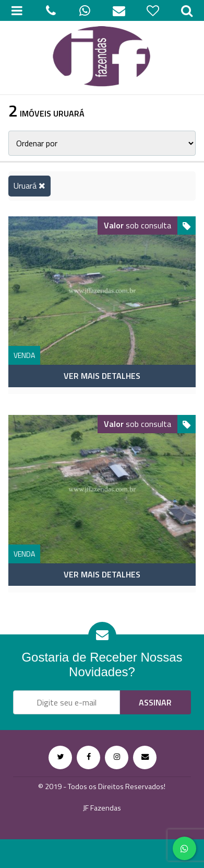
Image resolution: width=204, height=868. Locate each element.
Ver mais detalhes (102, 376)
